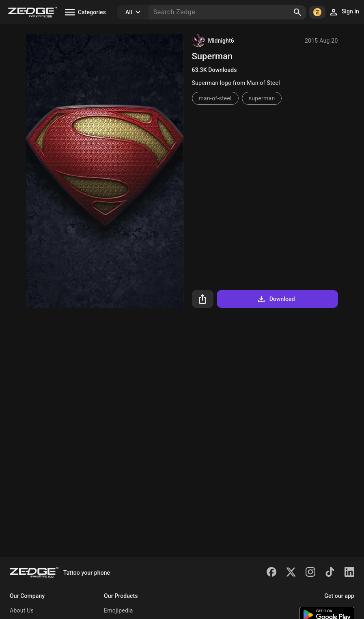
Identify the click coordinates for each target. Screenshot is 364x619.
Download (276, 299)
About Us (22, 610)
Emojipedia (118, 610)
